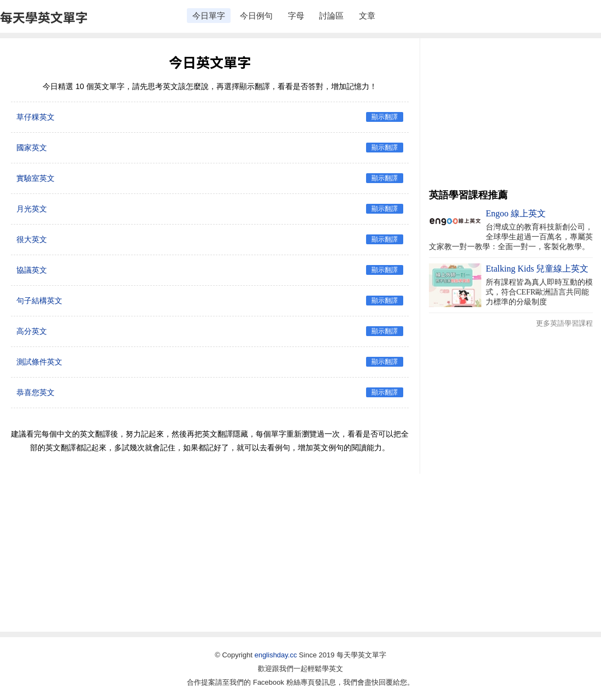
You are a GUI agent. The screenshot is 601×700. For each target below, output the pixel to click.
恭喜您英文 (36, 392)
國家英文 (32, 148)
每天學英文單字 (44, 17)
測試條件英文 (39, 362)
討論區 (331, 16)
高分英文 (32, 331)
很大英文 (32, 239)
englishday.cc (276, 655)
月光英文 (32, 209)
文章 (367, 16)
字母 (296, 16)
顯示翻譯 (385, 117)
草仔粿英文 (36, 117)
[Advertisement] (511, 115)
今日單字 (209, 16)
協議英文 (32, 270)
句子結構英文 (39, 301)
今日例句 (256, 16)
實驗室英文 (36, 178)
